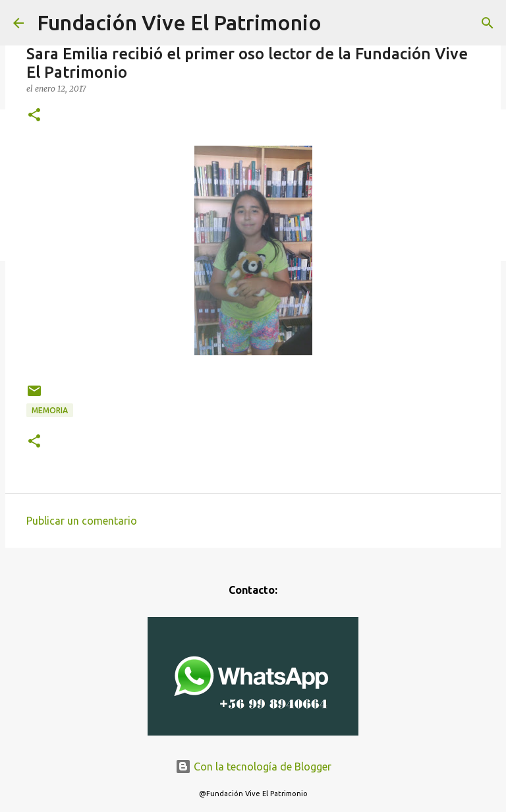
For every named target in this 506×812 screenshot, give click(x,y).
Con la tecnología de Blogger (253, 767)
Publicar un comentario (82, 521)
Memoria (50, 410)
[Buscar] (488, 23)
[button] (34, 116)
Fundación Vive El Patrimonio (179, 22)
